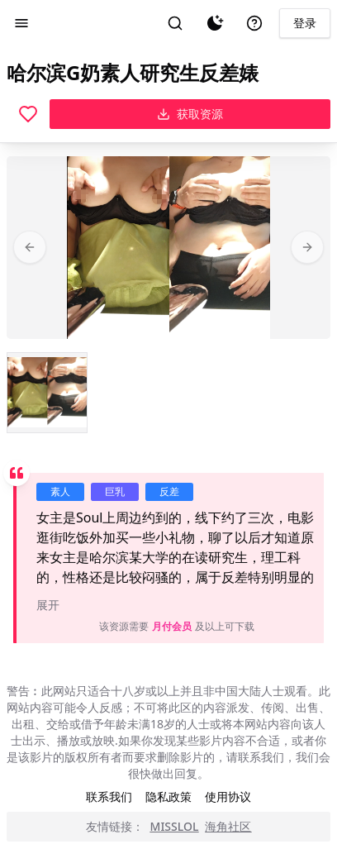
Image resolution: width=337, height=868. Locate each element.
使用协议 (228, 796)
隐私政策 (168, 796)
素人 (60, 491)
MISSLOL (175, 826)
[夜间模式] (215, 23)
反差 (169, 491)
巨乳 (115, 491)
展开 (48, 605)
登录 (305, 23)
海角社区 (228, 826)
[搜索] (175, 23)
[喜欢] (28, 114)
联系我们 (109, 796)
